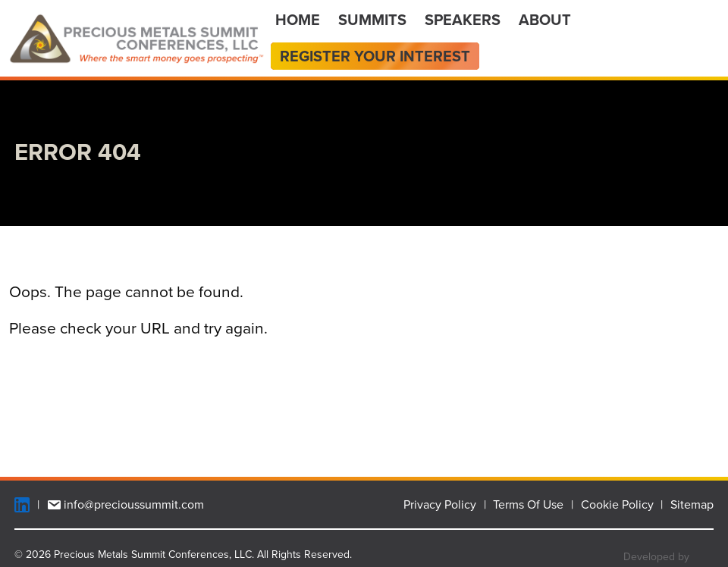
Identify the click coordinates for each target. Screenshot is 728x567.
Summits (372, 20)
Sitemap (692, 504)
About (545, 20)
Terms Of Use (528, 504)
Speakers (463, 20)
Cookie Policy (617, 504)
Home (298, 20)
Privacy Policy (440, 504)
